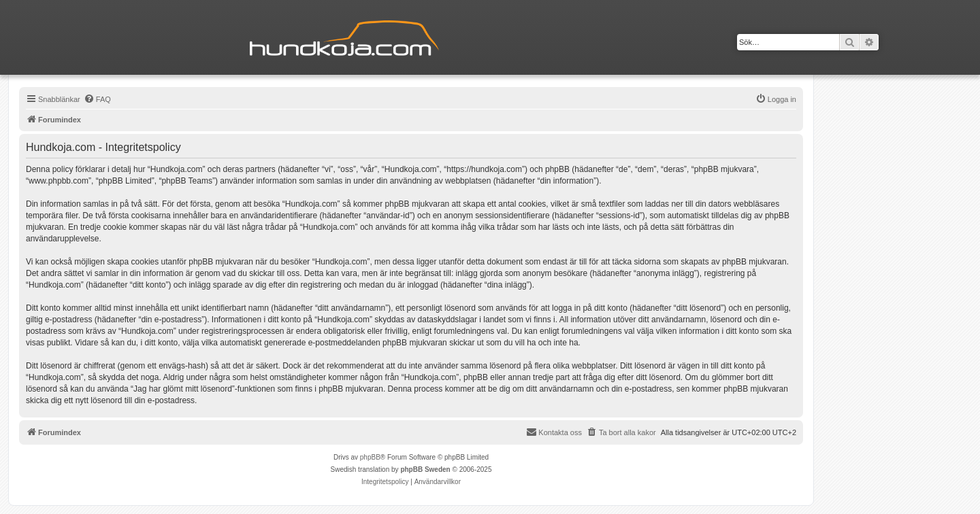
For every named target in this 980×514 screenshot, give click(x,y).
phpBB (370, 457)
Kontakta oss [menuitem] (554, 432)
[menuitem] (97, 99)
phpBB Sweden (425, 469)
